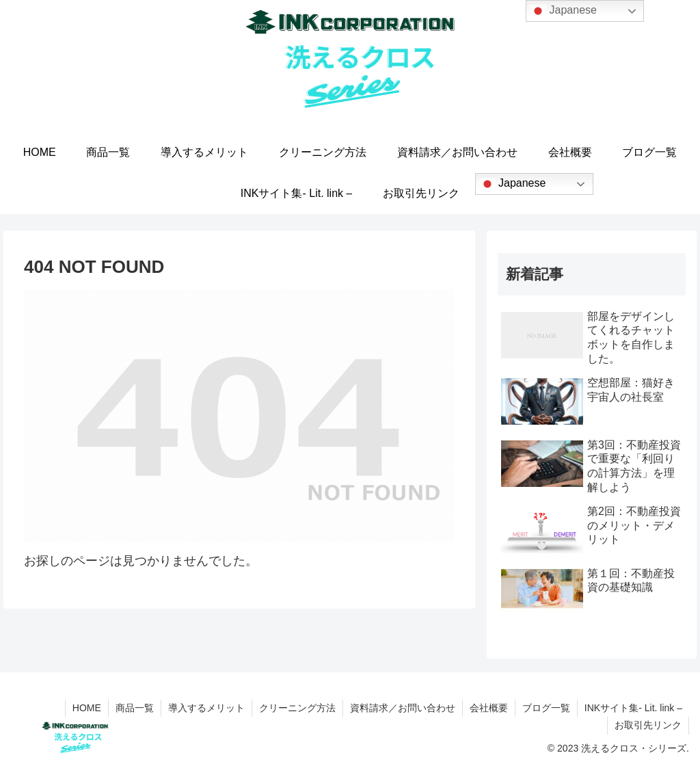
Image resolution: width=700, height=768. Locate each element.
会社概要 (489, 708)
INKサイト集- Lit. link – (633, 708)
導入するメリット (206, 708)
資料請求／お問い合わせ (403, 708)
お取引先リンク (648, 725)
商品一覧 (135, 708)
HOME (87, 708)
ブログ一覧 (546, 708)
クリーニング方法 (297, 708)
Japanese (513, 184)
